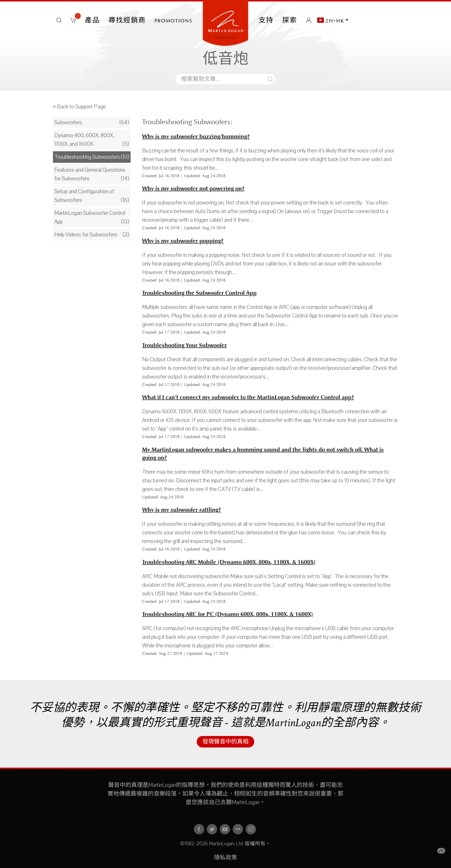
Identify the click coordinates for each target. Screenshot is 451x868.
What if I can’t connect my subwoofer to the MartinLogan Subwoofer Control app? (248, 397)
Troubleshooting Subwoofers (87, 157)
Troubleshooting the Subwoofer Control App (199, 293)
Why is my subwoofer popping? (183, 241)
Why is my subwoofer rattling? (181, 510)
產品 (92, 20)
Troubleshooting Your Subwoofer (185, 345)
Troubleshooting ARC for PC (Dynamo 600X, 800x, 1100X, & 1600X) (228, 614)
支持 (266, 20)
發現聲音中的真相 (225, 742)
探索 (290, 20)
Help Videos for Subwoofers (86, 235)
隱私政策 (225, 858)
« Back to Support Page (79, 107)
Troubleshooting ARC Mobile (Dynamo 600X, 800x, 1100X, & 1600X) (229, 562)
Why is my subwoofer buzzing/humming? (196, 136)
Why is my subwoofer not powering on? (193, 189)
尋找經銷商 (127, 20)
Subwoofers (68, 123)
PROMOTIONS (173, 20)
